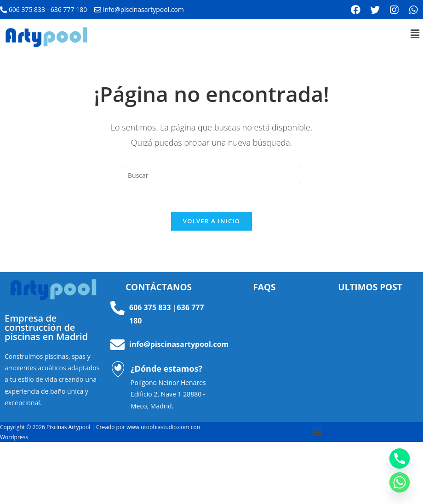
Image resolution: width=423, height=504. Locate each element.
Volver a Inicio (211, 221)
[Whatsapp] (400, 482)
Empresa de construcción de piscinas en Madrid (46, 327)
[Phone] (400, 459)
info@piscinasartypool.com (179, 344)
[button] (415, 34)
